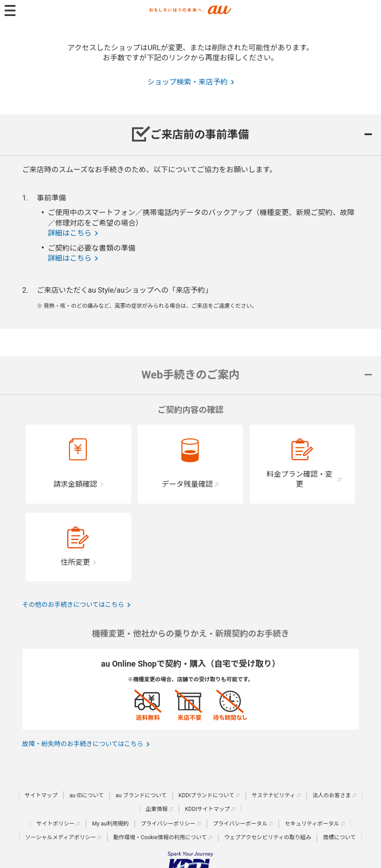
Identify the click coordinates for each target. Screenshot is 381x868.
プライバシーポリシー (168, 824)
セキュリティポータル (312, 824)
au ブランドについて (141, 795)
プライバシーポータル (240, 824)
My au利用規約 (110, 824)
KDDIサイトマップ (208, 809)
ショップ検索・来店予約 (187, 82)
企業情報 (157, 809)
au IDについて (87, 795)
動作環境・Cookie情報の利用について (160, 837)
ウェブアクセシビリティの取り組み (268, 837)
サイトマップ (41, 795)
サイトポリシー (55, 824)
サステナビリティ (273, 795)
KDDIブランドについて (206, 795)
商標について (339, 837)
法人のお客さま (332, 795)
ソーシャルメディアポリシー (61, 837)
